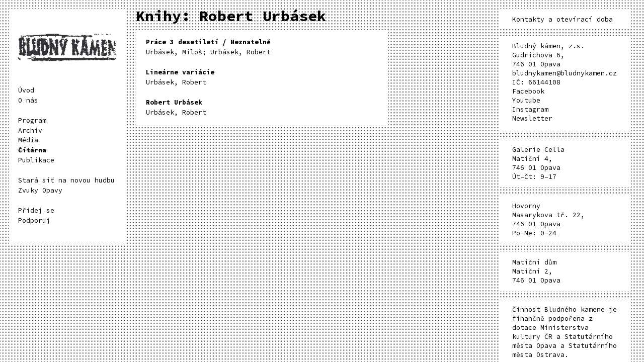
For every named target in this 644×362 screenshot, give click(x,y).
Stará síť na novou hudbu (66, 180)
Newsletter (532, 118)
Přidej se (36, 210)
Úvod (26, 90)
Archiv (30, 130)
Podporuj (34, 220)
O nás (28, 100)
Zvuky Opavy (40, 190)
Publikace (36, 160)
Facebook (528, 91)
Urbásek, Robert (180, 77)
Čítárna (32, 150)
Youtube (526, 100)
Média (28, 140)
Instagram (530, 109)
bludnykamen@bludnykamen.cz (565, 73)
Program (32, 120)
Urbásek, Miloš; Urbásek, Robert (208, 47)
